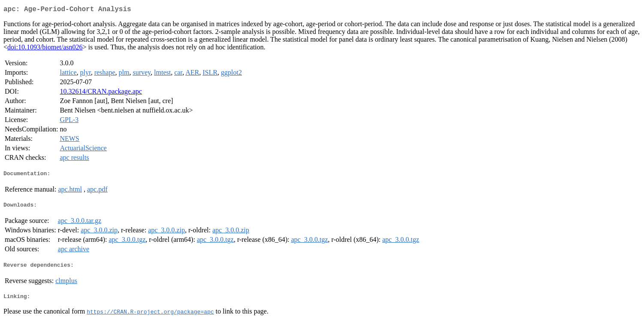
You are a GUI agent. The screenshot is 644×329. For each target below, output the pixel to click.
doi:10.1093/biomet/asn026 (45, 49)
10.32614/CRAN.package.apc (101, 93)
